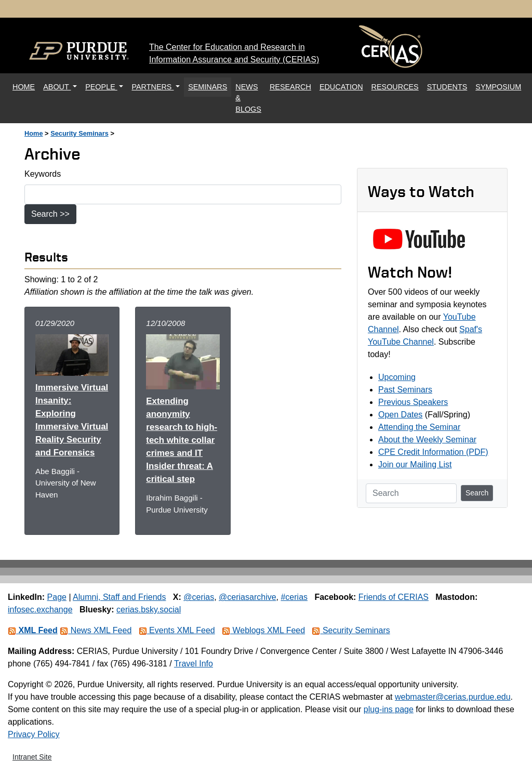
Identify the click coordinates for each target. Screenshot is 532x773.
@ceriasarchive (248, 597)
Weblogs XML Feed (263, 630)
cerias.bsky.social (149, 610)
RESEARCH (290, 87)
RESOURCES (395, 87)
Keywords (43, 174)
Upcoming (397, 377)
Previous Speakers (413, 402)
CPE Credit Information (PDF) (433, 452)
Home (34, 133)
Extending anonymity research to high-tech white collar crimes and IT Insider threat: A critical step (182, 440)
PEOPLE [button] (101, 87)
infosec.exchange (40, 610)
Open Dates (400, 415)
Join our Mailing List (415, 464)
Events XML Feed (177, 630)
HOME (26, 86)
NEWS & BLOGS (248, 98)
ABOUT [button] (57, 87)
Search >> (50, 214)
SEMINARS (208, 87)
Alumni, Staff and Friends (119, 597)
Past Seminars (405, 390)
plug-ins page (389, 709)
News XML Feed (96, 630)
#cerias (294, 597)
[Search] (411, 493)
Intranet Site (32, 757)
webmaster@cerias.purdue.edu (453, 697)
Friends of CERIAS (394, 597)
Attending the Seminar (419, 427)
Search (477, 493)
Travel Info (194, 664)
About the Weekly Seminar (427, 440)
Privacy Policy (34, 734)
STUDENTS (447, 87)
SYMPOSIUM (498, 87)
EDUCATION (341, 87)
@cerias (199, 597)
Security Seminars (79, 133)
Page (57, 597)
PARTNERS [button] (152, 87)
